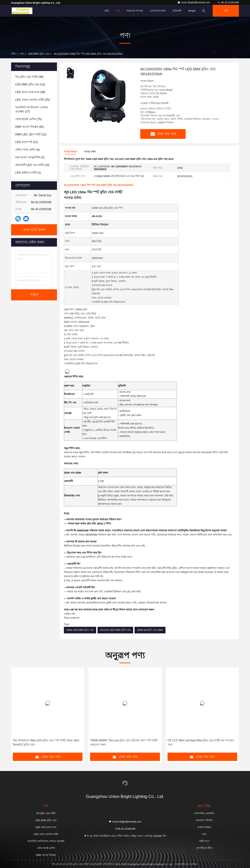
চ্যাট (226, 11)
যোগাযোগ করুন (158, 11)
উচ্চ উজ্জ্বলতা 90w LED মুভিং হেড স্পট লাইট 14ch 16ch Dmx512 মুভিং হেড (46, 742)
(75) (28, 119)
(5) (28, 150)
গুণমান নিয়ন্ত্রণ (204, 827)
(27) (32, 109)
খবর (204, 834)
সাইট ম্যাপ (204, 841)
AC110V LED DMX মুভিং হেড (115, 630)
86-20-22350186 (228, 2)
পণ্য (118, 11)
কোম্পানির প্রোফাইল (204, 813)
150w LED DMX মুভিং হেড (80, 630)
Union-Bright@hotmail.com (194, 2)
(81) (30, 127)
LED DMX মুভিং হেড (39, 54)
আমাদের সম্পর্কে (135, 11)
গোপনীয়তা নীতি (204, 848)
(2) (30, 157)
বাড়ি (107, 11)
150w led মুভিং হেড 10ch (150, 630)
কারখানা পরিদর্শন (204, 820)
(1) (28, 173)
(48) (29, 77)
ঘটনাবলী (177, 11)
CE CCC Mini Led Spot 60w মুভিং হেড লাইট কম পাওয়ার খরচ (201, 742)
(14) (32, 165)
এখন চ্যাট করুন (34, 230)
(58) (30, 92)
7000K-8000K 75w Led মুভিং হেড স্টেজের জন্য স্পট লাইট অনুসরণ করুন (124, 742)
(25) (32, 100)
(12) (30, 84)
